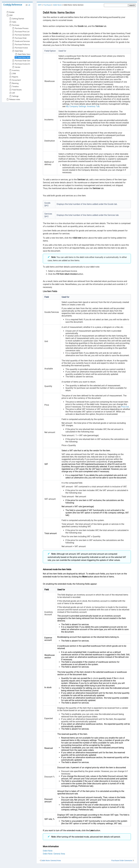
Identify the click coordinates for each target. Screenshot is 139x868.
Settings (14, 96)
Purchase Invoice (20, 48)
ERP (9, 15)
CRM (12, 74)
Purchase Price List (21, 32)
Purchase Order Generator (23, 61)
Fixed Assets (15, 90)
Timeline (14, 86)
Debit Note (17, 51)
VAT (12, 93)
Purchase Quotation (21, 35)
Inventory (14, 70)
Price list (125, 407)
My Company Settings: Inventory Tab (83, 106)
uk (29, 5)
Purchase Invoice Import (23, 64)
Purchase (14, 25)
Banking (14, 83)
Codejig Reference (13, 5)
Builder (10, 12)
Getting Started (16, 19)
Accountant (15, 80)
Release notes (13, 99)
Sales (13, 22)
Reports (14, 77)
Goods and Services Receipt (24, 41)
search (132, 5)
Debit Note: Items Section (26, 57)
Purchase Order (19, 38)
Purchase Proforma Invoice (24, 44)
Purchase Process (20, 28)
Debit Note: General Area (26, 54)
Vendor (16, 67)
